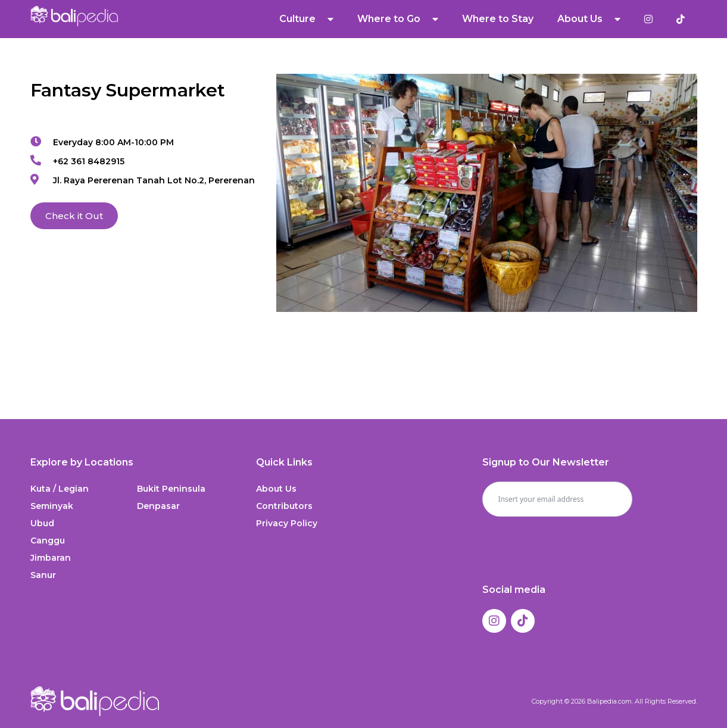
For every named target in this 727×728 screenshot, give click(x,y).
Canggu (48, 540)
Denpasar (158, 506)
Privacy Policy (287, 523)
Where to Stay (498, 19)
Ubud (42, 523)
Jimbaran (51, 558)
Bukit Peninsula (171, 489)
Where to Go (398, 19)
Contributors (284, 506)
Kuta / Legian (60, 489)
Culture (306, 19)
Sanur (43, 575)
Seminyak (52, 506)
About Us (589, 19)
